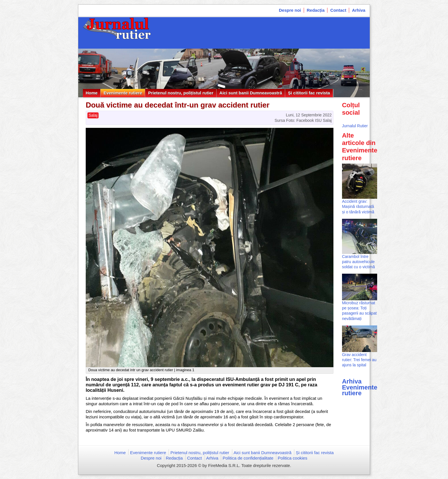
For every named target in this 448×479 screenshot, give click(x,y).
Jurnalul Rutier (355, 126)
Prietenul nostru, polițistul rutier (181, 93)
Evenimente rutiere (123, 93)
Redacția (316, 10)
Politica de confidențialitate (248, 458)
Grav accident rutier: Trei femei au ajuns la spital (359, 360)
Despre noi (290, 10)
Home (92, 93)
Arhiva (359, 10)
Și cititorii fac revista (309, 93)
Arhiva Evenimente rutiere (360, 387)
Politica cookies (292, 458)
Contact (338, 10)
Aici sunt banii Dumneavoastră (251, 93)
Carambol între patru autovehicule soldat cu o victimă (358, 262)
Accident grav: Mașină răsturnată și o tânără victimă (358, 206)
